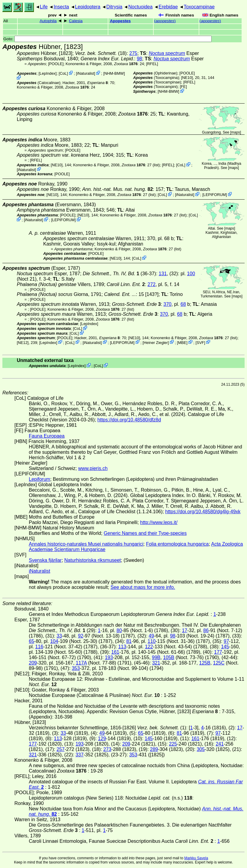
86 (206, 630)
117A (81, 663)
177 (218, 652)
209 (33, 663)
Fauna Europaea (47, 436)
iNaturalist (86, 73)
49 (151, 636)
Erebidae (168, 7)
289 (154, 749)
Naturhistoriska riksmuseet (93, 560)
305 (201, 749)
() (165, 21)
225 (173, 744)
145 (225, 647)
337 (80, 755)
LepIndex (48, 73)
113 (122, 647)
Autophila (48, 21)
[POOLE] (56, 64)
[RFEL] (152, 64)
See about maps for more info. (143, 587)
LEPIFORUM (215, 195)
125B (205, 663)
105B (169, 657)
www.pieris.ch (93, 468)
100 (191, 274)
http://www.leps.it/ (159, 522)
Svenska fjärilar (45, 560)
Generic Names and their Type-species (145, 533)
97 (226, 641)
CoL (63, 73)
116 (39, 647)
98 (140, 59)
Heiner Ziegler (156, 342)
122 (149, 647)
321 (156, 663)
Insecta (61, 7)
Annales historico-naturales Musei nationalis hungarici (86, 544)
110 (152, 641)
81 (129, 641)
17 (185, 630)
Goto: (107, 39)
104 (54, 641)
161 (115, 652)
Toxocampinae (199, 7)
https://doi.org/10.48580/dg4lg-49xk (203, 512)
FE (183, 87)
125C (219, 663)
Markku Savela (196, 858)
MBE (182, 342)
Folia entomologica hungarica (177, 544)
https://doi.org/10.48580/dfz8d (129, 420)
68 (183, 304)
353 (76, 668)
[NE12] (23, 342)
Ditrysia (114, 7)
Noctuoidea (140, 7)
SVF (200, 342)
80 (119, 630)
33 (59, 636)
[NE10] (187, 78)
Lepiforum (39, 479)
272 (152, 284)
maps (235, 132)
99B (156, 657)
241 (220, 744)
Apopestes (120, 21)
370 (168, 304)
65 (32, 641)
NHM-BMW (114, 73)
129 (102, 738)
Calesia (76, 21)
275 (133, 53)
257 (60, 749)
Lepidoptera (88, 7)
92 (81, 636)
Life (44, 7)
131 (163, 274)
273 (107, 749)
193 (109, 657)
